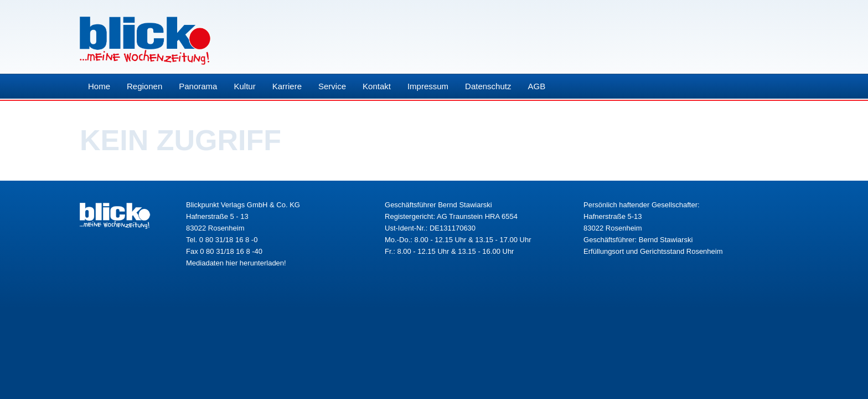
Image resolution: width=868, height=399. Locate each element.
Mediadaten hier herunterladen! (236, 263)
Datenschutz (488, 86)
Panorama (198, 86)
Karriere (287, 86)
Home (99, 86)
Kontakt (377, 86)
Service (332, 86)
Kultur (244, 86)
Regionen (144, 86)
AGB (536, 86)
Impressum (428, 86)
